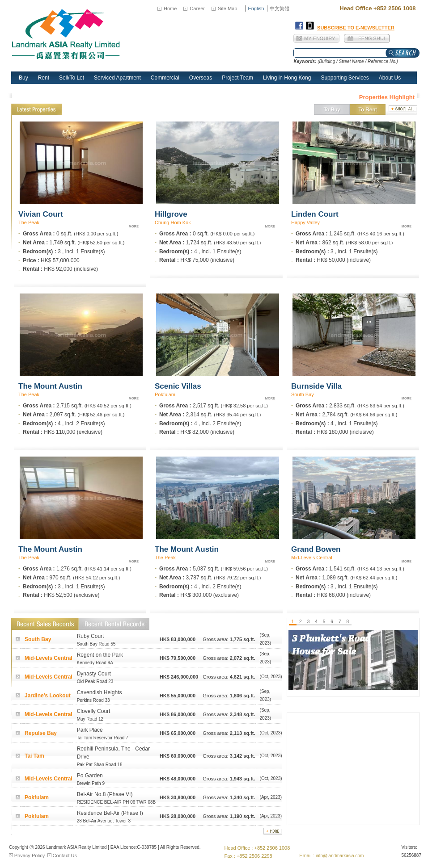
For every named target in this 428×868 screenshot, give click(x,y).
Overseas (201, 78)
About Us (390, 78)
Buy (23, 78)
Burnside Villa (316, 386)
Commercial (165, 78)
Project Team (237, 78)
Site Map (227, 8)
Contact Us (65, 855)
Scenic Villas (178, 386)
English (256, 8)
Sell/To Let (72, 78)
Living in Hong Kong (287, 78)
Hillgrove (171, 214)
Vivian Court (41, 214)
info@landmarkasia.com (340, 856)
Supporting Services (345, 78)
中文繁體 (280, 8)
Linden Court (315, 214)
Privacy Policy (30, 855)
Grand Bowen (316, 549)
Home (170, 8)
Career (197, 8)
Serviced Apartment (117, 78)
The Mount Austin (50, 386)
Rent (44, 78)
